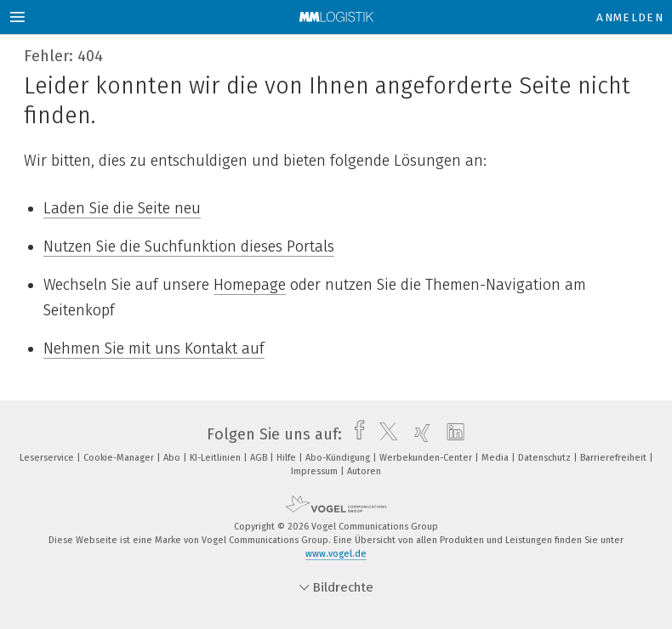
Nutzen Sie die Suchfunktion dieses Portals (189, 246)
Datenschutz (546, 458)
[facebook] (355, 434)
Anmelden (630, 17)
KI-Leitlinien (216, 458)
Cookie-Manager (120, 458)
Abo (173, 458)
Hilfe (288, 458)
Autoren (364, 471)
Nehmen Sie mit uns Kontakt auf (154, 348)
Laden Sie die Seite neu (122, 208)
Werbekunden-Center (427, 458)
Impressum (316, 471)
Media (496, 458)
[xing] (418, 434)
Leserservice (48, 458)
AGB (260, 458)
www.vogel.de (336, 554)
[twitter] (384, 434)
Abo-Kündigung (339, 458)
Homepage (250, 285)
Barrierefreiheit (615, 458)
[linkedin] (451, 434)
